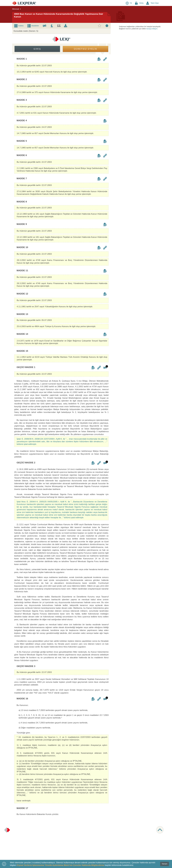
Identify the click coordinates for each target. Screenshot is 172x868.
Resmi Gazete (95, 841)
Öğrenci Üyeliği (57, 839)
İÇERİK (92, 827)
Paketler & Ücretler (59, 830)
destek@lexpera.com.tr (136, 832)
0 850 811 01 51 (133, 830)
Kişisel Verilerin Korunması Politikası (28, 839)
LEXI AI (92, 830)
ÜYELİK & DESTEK (60, 827)
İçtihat (92, 835)
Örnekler (93, 839)
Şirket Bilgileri (19, 832)
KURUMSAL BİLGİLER (24, 827)
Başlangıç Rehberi (59, 844)
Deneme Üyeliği (58, 837)
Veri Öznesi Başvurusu (23, 841)
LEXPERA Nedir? (58, 832)
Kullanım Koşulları (21, 835)
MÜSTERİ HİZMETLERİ (137, 827)
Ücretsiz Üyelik (57, 835)
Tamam (165, 864)
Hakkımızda (19, 830)
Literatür (92, 837)
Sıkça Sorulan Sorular (60, 846)
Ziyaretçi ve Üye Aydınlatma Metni (27, 837)
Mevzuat (93, 832)
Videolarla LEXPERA (59, 841)
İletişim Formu (132, 835)
